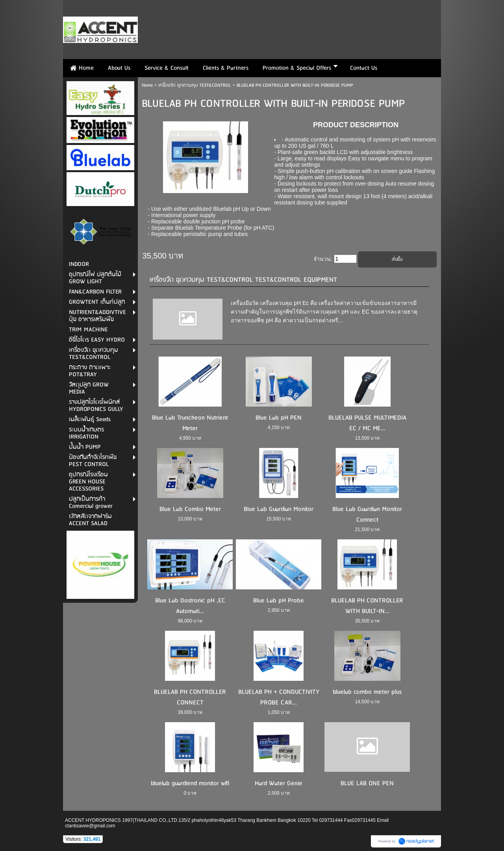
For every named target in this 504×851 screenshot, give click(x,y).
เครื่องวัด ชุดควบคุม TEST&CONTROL (195, 85)
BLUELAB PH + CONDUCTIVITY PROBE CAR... (279, 697)
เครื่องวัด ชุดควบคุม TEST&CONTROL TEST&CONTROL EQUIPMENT (243, 280)
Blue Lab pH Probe (279, 601)
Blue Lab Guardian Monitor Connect (367, 515)
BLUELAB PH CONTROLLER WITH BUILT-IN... (367, 606)
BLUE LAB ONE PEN (367, 783)
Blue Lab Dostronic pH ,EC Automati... (190, 606)
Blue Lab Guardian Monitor (279, 509)
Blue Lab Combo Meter (190, 509)
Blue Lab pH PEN (279, 418)
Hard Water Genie (279, 783)
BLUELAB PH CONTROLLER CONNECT (190, 697)
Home (147, 85)
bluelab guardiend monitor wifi (190, 783)
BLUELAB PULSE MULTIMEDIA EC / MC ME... (367, 423)
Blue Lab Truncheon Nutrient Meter (190, 423)
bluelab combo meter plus (367, 692)
